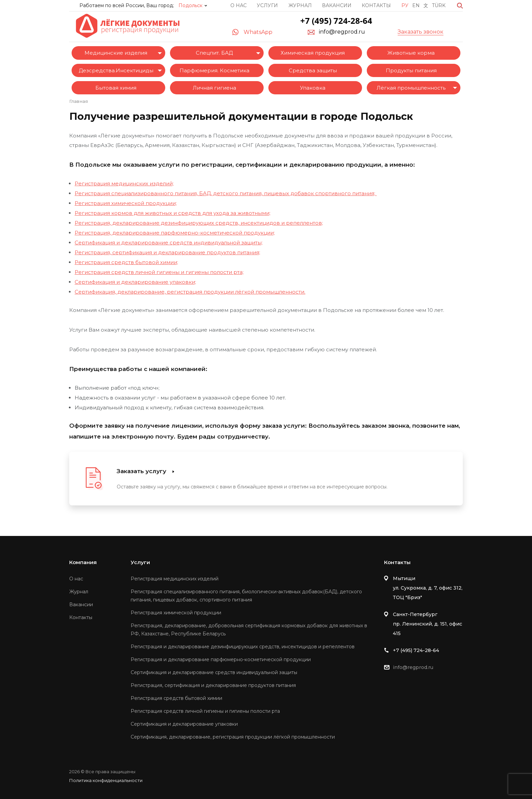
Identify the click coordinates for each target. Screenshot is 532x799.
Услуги (267, 5)
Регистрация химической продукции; (126, 203)
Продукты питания (411, 70)
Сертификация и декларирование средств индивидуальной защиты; (169, 243)
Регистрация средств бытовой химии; (126, 262)
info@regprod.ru (342, 32)
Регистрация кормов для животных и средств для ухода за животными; (173, 213)
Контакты (376, 5)
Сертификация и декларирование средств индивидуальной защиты (214, 672)
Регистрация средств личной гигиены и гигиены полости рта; (159, 272)
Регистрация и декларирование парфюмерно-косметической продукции (221, 659)
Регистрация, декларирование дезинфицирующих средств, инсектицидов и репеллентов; (199, 223)
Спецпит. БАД (214, 53)
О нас (239, 5)
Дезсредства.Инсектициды (116, 70)
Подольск (191, 5)
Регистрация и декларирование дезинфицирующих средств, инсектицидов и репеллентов (243, 647)
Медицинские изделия (116, 53)
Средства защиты (313, 70)
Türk (439, 5)
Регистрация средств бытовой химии (176, 698)
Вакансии (337, 5)
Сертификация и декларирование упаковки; (135, 282)
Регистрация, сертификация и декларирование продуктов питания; (167, 252)
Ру (405, 5)
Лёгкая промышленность (411, 88)
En (416, 5)
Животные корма (411, 53)
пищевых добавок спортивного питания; (320, 193)
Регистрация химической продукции (176, 613)
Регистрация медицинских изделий (175, 579)
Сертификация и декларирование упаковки (184, 724)
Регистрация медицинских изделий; (124, 183)
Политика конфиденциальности (106, 780)
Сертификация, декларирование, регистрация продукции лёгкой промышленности (233, 737)
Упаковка (313, 88)
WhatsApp (258, 32)
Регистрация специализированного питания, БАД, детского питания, (169, 193)
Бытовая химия (116, 88)
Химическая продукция (313, 53)
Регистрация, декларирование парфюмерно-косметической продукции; (175, 233)
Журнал (300, 5)
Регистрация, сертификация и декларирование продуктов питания (213, 685)
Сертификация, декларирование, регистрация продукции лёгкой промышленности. (190, 292)
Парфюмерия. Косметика (214, 70)
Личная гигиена (214, 88)
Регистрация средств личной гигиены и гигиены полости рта (205, 711)
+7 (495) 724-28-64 (336, 21)
